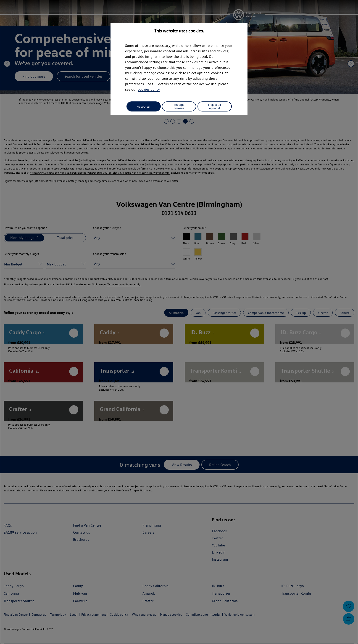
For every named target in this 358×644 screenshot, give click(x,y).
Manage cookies (179, 106)
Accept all (144, 107)
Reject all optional (215, 106)
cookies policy (149, 89)
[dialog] (179, 322)
